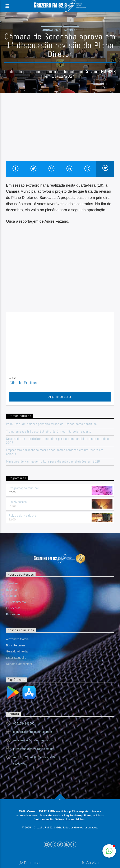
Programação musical (24, 488)
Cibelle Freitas (24, 383)
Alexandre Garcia (17, 639)
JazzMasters (18, 502)
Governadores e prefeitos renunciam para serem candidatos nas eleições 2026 (57, 441)
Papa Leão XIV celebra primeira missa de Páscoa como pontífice (51, 424)
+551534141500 (24, 723)
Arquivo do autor (60, 397)
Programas (13, 614)
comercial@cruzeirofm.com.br (33, 732)
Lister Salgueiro (16, 658)
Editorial (11, 596)
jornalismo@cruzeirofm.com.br (33, 749)
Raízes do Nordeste (22, 516)
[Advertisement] (60, 130)
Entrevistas (13, 608)
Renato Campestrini (19, 664)
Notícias (71, 30)
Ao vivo (90, 863)
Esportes (12, 590)
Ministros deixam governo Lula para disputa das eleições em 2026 (53, 461)
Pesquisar (30, 863)
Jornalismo (52, 30)
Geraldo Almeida (17, 651)
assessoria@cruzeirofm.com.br (33, 740)
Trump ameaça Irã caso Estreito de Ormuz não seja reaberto (49, 431)
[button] (109, 851)
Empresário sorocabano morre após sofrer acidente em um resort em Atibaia (55, 452)
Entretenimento (16, 602)
